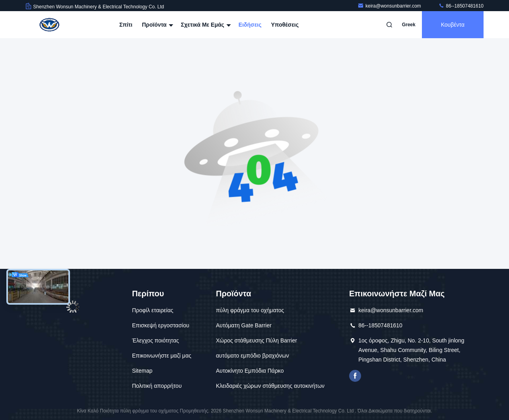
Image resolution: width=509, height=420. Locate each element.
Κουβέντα (453, 25)
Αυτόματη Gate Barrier (244, 325)
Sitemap (142, 371)
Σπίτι (126, 25)
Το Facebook (355, 376)
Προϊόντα (157, 25)
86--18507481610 (461, 6)
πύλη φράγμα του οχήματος (250, 310)
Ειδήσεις (250, 25)
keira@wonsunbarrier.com (390, 6)
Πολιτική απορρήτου (157, 386)
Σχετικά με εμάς (205, 25)
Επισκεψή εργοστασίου (161, 325)
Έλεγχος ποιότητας (155, 340)
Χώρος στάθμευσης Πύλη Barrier (256, 340)
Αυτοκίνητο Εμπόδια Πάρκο (250, 371)
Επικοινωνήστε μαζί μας (162, 356)
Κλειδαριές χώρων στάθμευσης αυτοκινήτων (270, 386)
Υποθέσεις (285, 25)
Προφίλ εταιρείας (153, 310)
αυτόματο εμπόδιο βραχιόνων (253, 356)
